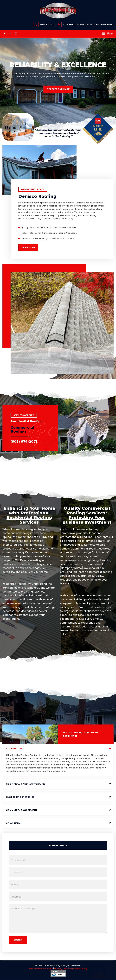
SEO (66, 969)
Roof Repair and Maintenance (26, 784)
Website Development (41, 969)
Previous (6, 86)
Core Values (14, 749)
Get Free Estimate (58, 89)
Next (110, 86)
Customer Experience (20, 797)
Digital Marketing (78, 969)
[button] (108, 34)
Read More (28, 247)
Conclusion (14, 823)
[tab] (58, 749)
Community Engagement (22, 810)
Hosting (58, 969)
